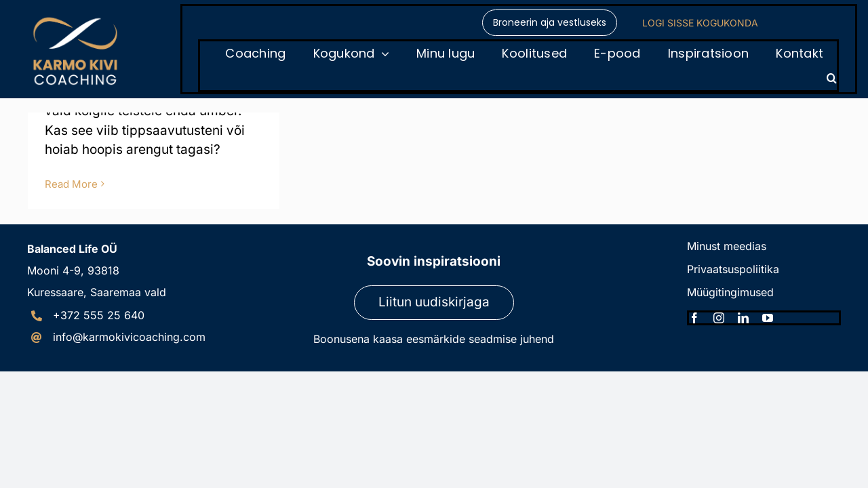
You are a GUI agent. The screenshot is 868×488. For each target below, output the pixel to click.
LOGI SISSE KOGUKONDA (700, 23)
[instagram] (719, 318)
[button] (832, 78)
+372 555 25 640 (99, 315)
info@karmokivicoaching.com (129, 337)
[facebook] (694, 318)
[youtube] (768, 318)
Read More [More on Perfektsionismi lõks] (71, 184)
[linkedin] (743, 318)
